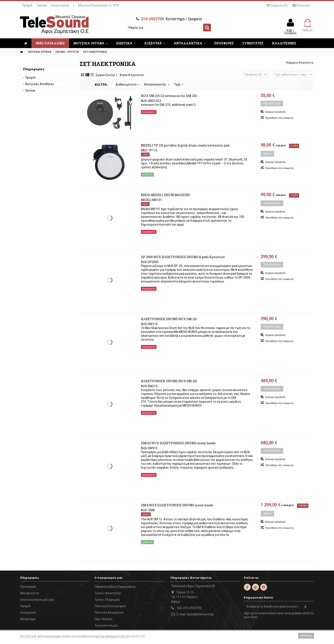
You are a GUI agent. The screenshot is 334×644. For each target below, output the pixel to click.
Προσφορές (28, 587)
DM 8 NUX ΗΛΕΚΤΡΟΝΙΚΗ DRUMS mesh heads (177, 505)
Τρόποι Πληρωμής (107, 600)
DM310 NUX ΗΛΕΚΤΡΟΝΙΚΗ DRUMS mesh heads (178, 443)
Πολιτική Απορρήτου (109, 613)
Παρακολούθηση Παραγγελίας (115, 587)
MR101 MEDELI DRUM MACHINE (165, 195)
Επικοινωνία (60, 5)
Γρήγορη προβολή (275, 112)
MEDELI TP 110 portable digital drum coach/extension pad (185, 145)
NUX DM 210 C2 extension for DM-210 (169, 96)
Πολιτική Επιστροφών (110, 606)
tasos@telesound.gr (200, 614)
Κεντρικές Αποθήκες (40, 84)
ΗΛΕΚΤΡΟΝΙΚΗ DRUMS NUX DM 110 (169, 319)
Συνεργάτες (28, 613)
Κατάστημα (28, 619)
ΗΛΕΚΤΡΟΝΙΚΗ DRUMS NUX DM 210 (169, 381)
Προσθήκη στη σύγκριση (279, 118)
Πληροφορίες (34, 69)
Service (42, 5)
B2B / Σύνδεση (290, 32)
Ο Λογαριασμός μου (108, 578)
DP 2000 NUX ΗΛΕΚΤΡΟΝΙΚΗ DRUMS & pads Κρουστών (183, 257)
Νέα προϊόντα (30, 593)
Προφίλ (27, 5)
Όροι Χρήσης (104, 619)
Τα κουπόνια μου (106, 625)
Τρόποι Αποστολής (108, 593)
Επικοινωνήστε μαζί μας (37, 600)
